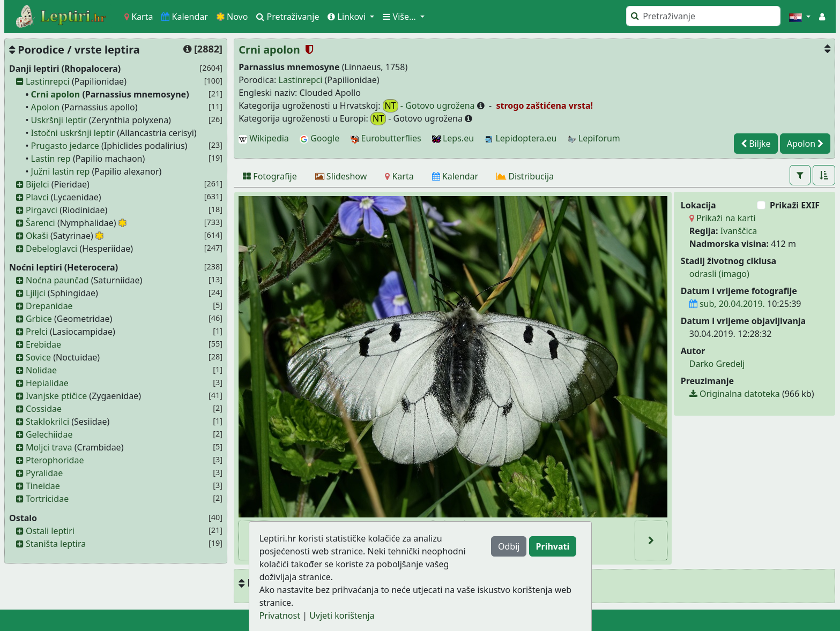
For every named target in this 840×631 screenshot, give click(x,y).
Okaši (37, 236)
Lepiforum (594, 138)
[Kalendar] (455, 176)
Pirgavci (42, 210)
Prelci (37, 332)
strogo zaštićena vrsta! (543, 106)
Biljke (756, 144)
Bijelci (38, 184)
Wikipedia (264, 138)
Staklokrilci (47, 422)
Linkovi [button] (348, 17)
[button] (800, 17)
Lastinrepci (48, 81)
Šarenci (40, 223)
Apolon (45, 107)
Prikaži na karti (723, 218)
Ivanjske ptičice (56, 396)
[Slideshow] (341, 176)
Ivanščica (739, 231)
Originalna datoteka (735, 394)
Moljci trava (49, 447)
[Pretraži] (703, 16)
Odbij (509, 546)
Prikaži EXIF (795, 205)
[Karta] (399, 176)
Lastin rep (51, 159)
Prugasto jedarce (65, 146)
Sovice (38, 357)
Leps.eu (453, 138)
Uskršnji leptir (59, 120)
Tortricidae (47, 499)
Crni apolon (56, 94)
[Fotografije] (270, 176)
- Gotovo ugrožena (430, 106)
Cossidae (44, 409)
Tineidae (43, 486)
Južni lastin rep (61, 171)
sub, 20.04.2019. (727, 304)
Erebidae (43, 344)
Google (319, 138)
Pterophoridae (55, 460)
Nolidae (41, 370)
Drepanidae (49, 306)
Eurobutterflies (385, 138)
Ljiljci (36, 293)
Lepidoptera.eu (521, 138)
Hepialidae (47, 383)
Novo (232, 17)
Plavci (37, 197)
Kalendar (185, 17)
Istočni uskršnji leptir (73, 133)
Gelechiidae (49, 434)
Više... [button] (400, 17)
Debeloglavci (51, 249)
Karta (139, 17)
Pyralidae (44, 473)
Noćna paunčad (57, 280)
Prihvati (553, 546)
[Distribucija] (525, 176)
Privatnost (280, 615)
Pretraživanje (288, 17)
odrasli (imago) (719, 274)
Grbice (39, 319)
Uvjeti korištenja (342, 615)
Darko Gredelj (717, 364)
